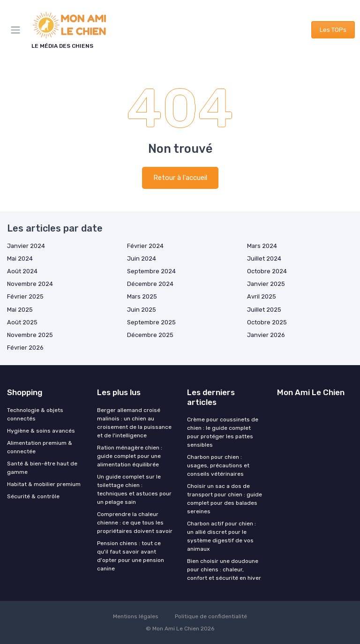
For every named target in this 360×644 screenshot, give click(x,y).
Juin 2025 (142, 310)
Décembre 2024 (150, 284)
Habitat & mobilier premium (44, 484)
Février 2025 (25, 296)
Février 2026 (25, 348)
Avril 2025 (262, 296)
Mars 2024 (262, 246)
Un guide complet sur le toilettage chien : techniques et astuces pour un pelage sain (134, 489)
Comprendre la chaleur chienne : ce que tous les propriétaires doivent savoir (135, 523)
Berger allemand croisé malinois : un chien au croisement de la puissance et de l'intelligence (134, 423)
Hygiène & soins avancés (41, 431)
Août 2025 (22, 322)
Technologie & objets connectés (35, 414)
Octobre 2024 (267, 271)
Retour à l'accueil (180, 178)
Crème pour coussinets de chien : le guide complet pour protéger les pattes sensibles (223, 432)
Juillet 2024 (264, 258)
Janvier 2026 (266, 335)
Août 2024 (22, 271)
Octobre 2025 (267, 322)
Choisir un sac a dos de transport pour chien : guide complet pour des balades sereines (225, 499)
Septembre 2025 (151, 322)
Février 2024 (145, 246)
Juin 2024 (142, 258)
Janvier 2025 (266, 284)
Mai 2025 (20, 310)
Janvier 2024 (26, 246)
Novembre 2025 (30, 335)
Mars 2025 (142, 296)
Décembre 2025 (150, 335)
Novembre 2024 (30, 284)
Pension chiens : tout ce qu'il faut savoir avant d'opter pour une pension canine (131, 556)
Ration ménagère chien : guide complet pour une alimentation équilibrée (130, 456)
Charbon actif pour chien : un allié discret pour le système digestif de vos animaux (221, 536)
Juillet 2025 (264, 310)
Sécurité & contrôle (33, 496)
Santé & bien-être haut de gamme (42, 468)
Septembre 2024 (151, 271)
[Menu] (17, 30)
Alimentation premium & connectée (40, 447)
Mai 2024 (20, 258)
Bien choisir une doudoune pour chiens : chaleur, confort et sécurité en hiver (224, 569)
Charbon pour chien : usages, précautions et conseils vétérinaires (218, 465)
